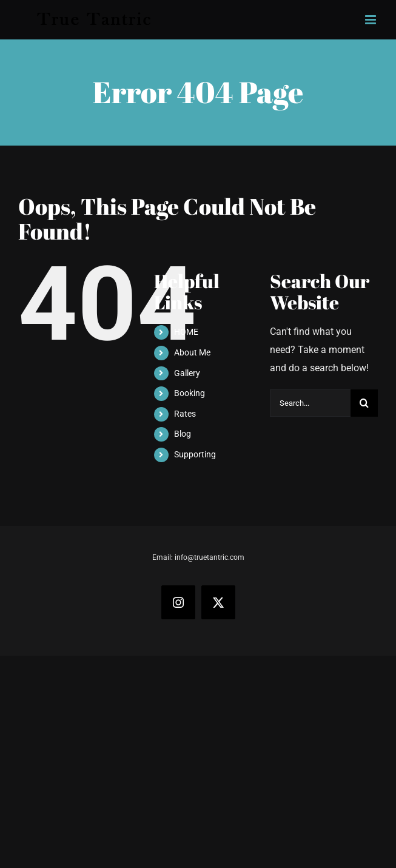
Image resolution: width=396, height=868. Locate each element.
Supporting (195, 454)
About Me (192, 352)
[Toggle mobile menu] (371, 20)
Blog (183, 434)
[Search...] (310, 403)
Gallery (187, 373)
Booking (190, 393)
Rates (185, 414)
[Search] (364, 403)
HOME (186, 332)
